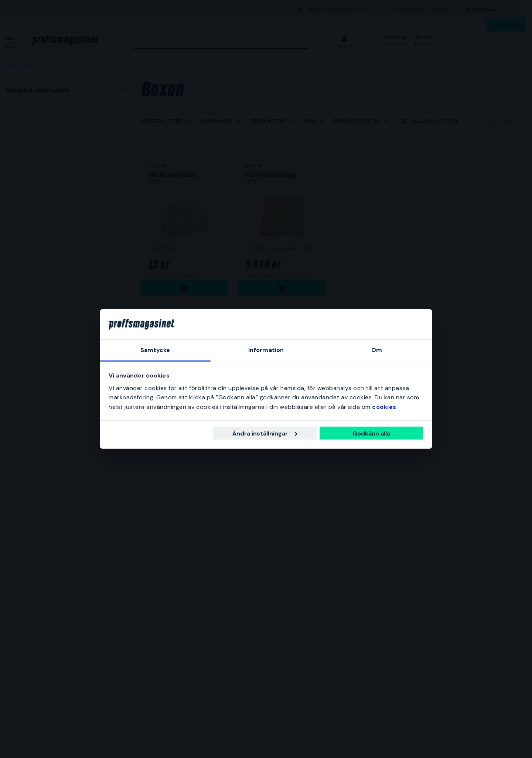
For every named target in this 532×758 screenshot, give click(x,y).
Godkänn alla (371, 433)
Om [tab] (377, 350)
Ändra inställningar (265, 433)
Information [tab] (266, 350)
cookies (384, 407)
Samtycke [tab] (155, 350)
